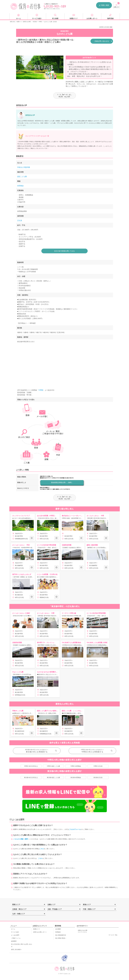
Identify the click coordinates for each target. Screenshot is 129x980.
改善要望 (14, 941)
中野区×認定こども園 (53, 766)
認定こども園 (22, 176)
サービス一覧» (113, 935)
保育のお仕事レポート (40, 932)
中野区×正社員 (98, 766)
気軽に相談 (104, 5)
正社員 (20, 220)
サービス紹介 (15, 932)
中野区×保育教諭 (76, 766)
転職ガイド (37, 929)
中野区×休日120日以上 (31, 766)
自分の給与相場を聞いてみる (65, 251)
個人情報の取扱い (61, 938)
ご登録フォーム (16, 938)
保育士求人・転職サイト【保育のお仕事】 (21, 22)
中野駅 (41, 390)
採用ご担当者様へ (16, 950)
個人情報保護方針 (61, 935)
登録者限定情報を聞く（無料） (62, 482)
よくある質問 (15, 935)
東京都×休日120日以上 (31, 778)
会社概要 (58, 929)
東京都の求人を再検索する (37, 752)
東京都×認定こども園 (53, 778)
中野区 (40, 22)
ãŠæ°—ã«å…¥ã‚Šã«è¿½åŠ (64, 96)
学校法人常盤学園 (24, 167)
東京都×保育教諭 (76, 778)
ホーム (13, 929)
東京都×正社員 (98, 778)
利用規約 (58, 932)
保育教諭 (20, 186)
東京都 (35, 22)
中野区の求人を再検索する (92, 752)
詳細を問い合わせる (102, 41)
